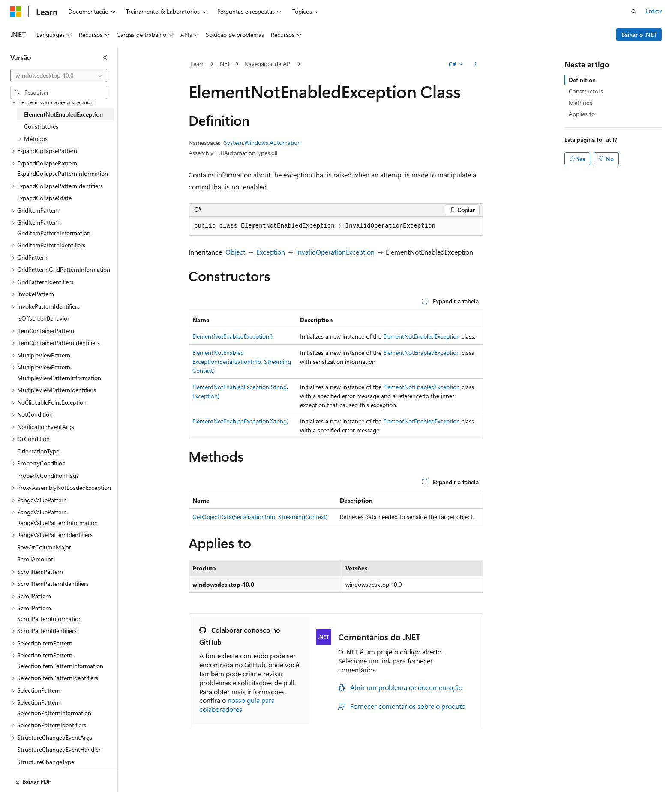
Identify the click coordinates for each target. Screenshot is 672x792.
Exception (271, 252)
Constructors (586, 91)
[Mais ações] (476, 64)
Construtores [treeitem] (41, 126)
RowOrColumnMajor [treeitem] (44, 547)
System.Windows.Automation (262, 142)
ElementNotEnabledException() (232, 336)
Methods (580, 103)
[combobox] (59, 75)
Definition (582, 80)
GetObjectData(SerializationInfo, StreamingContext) (260, 517)
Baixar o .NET (639, 34)
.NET (224, 64)
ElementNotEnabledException (421, 336)
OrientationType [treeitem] (38, 451)
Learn (198, 64)
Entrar (654, 11)
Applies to (582, 114)
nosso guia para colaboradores (237, 705)
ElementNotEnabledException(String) (240, 421)
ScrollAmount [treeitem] (35, 559)
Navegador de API (268, 64)
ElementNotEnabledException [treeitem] (63, 114)
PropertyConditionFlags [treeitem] (48, 475)
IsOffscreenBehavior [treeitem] (43, 318)
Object (235, 252)
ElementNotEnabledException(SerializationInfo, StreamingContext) (242, 361)
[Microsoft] (16, 12)
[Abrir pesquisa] (634, 12)
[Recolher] (105, 57)
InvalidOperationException (335, 252)
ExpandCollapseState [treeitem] (44, 198)
